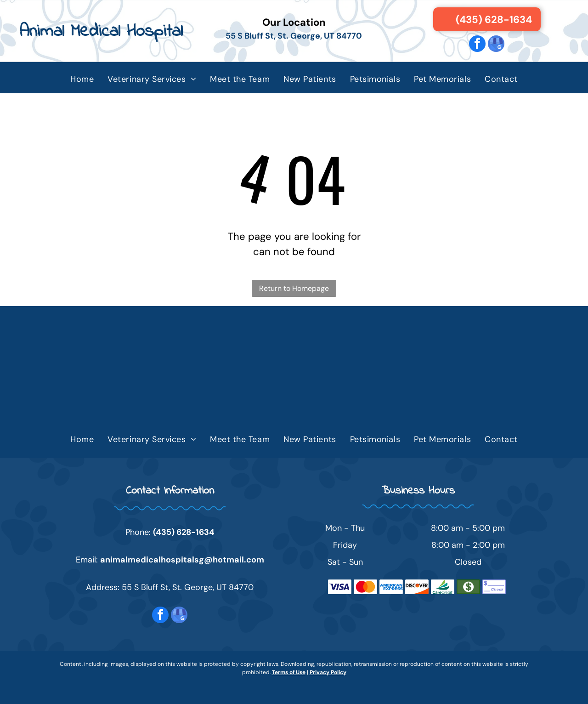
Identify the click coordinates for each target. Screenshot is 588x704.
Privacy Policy (328, 672)
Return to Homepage (294, 288)
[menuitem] (82, 79)
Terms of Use (289, 672)
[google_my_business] (496, 45)
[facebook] (477, 45)
